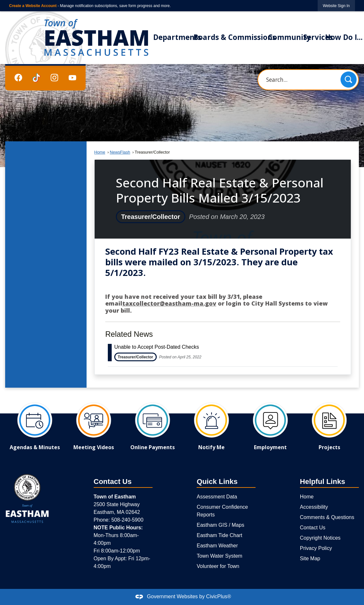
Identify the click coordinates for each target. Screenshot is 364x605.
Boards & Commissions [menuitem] (235, 37)
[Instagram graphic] (54, 77)
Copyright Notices (320, 538)
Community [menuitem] (289, 37)
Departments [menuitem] (177, 37)
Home (100, 152)
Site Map (310, 558)
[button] (349, 80)
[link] (336, 6)
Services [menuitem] (318, 37)
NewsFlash (120, 152)
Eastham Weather (217, 546)
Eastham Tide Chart (219, 535)
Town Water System (219, 556)
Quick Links (217, 482)
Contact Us (313, 528)
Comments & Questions (327, 517)
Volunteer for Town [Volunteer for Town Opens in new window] (218, 566)
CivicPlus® (219, 596)
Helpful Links (323, 482)
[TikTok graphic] (36, 78)
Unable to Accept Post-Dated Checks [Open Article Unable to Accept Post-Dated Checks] (157, 347)
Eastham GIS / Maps (220, 525)
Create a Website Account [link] (33, 6)
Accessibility (314, 507)
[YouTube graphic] (72, 77)
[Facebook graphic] (18, 77)
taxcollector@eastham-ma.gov (169, 303)
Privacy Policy (316, 548)
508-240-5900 (127, 520)
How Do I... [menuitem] (344, 37)
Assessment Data (217, 497)
